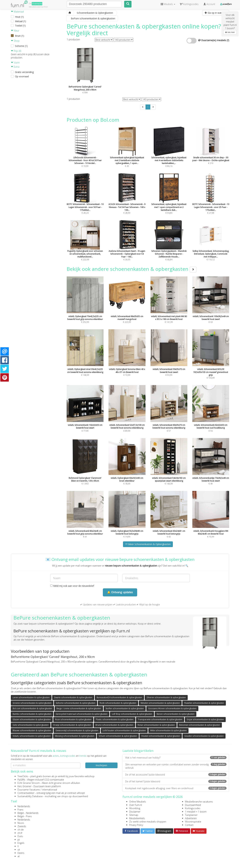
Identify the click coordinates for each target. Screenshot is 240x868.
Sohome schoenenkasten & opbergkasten (76, 703)
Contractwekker (26, 793)
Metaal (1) (20, 21)
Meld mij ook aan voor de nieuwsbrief (72, 586)
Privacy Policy (136, 825)
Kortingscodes (193, 808)
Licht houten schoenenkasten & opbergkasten (124, 730)
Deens (21, 853)
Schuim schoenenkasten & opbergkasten (118, 736)
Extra (15, 67)
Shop (15, 41)
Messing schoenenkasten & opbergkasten (75, 736)
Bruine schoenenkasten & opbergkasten (114, 725)
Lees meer (230, 32)
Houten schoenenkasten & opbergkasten (161, 736)
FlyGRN (21, 780)
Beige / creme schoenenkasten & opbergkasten (79, 708)
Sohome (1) (21, 46)
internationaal (50, 790)
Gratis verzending (24, 72)
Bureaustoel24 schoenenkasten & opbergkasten (119, 697)
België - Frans (25, 816)
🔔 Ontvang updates (120, 592)
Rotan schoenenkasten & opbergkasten (156, 725)
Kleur (15, 31)
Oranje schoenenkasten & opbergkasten (72, 725)
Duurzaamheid (193, 805)
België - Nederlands (28, 813)
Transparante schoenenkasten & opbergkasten (160, 719)
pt (19, 840)
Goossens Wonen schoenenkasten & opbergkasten (172, 708)
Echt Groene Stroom (29, 783)
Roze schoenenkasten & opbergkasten (73, 719)
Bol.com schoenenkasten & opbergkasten (32, 708)
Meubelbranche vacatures (199, 802)
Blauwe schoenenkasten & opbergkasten (32, 730)
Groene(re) (37, 4)
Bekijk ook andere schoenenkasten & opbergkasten (131, 269)
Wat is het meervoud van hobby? (176, 758)
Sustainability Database (30, 796)
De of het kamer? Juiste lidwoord (176, 781)
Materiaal (17, 12)
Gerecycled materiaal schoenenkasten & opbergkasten (82, 714)
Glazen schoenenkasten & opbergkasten (32, 719)
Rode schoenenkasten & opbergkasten (118, 703)
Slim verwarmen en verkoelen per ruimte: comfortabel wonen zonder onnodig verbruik (176, 766)
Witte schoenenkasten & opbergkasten (168, 730)
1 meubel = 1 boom (196, 812)
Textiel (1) (20, 26)
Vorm (15, 63)
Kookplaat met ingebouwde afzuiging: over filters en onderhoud (176, 788)
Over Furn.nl (135, 805)
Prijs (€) (16, 51)
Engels (21, 843)
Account (209, 4)
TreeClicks (23, 776)
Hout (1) (19, 17)
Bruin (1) (20, 36)
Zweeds (22, 826)
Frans (20, 810)
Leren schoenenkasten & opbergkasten (31, 697)
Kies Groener (24, 786)
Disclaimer (135, 812)
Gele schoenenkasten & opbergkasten (31, 725)
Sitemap (134, 815)
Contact (189, 825)
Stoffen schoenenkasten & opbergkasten (125, 708)
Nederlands (24, 806)
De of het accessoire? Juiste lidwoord (176, 775)
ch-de (21, 830)
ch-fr (20, 833)
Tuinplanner (191, 815)
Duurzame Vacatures (29, 790)
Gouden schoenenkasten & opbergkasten (204, 736)
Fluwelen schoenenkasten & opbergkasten (204, 703)
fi (18, 846)
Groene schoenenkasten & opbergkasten (32, 703)
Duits (20, 836)
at (19, 856)
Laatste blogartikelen (138, 751)
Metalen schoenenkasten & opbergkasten (160, 703)
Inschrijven (101, 765)
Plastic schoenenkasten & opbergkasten (115, 719)
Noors (21, 823)
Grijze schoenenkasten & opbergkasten (205, 719)
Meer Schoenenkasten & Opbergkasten (148, 544)
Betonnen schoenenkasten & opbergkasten (200, 725)
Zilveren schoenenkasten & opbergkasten (166, 697)
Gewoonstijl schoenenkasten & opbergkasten (77, 730)
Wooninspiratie (193, 822)
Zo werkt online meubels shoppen (148, 822)
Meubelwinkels (137, 818)
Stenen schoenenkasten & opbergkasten (175, 714)
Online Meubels (137, 802)
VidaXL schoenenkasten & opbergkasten (32, 736)
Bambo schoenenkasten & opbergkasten (32, 714)
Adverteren (191, 818)
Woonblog (135, 808)
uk (19, 850)
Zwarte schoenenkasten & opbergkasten (73, 697)
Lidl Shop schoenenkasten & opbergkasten (132, 714)
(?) (228, 40)
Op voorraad (22, 76)
